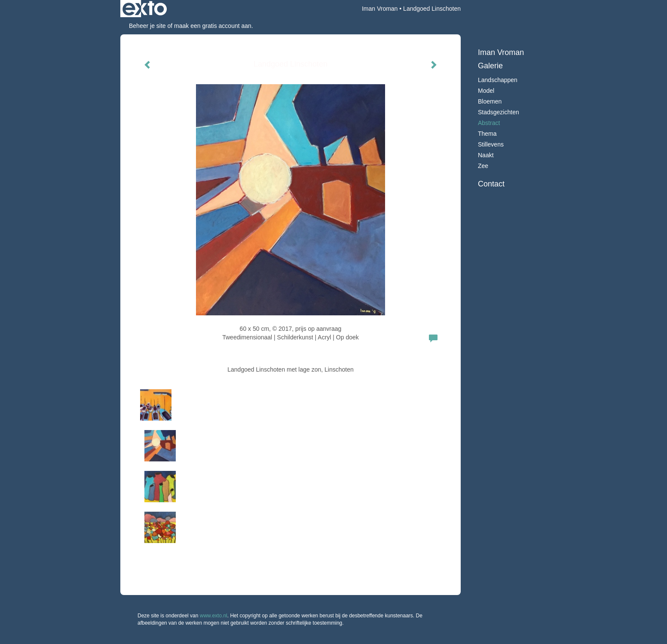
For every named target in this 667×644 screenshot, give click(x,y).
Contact (491, 184)
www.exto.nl (214, 616)
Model (486, 91)
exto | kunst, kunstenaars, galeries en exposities (145, 9)
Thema (487, 134)
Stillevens (491, 144)
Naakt (486, 155)
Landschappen (498, 80)
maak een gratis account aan (213, 26)
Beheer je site (147, 26)
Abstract (489, 123)
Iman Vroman (380, 9)
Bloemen (490, 101)
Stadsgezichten (499, 112)
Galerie (490, 66)
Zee (483, 166)
